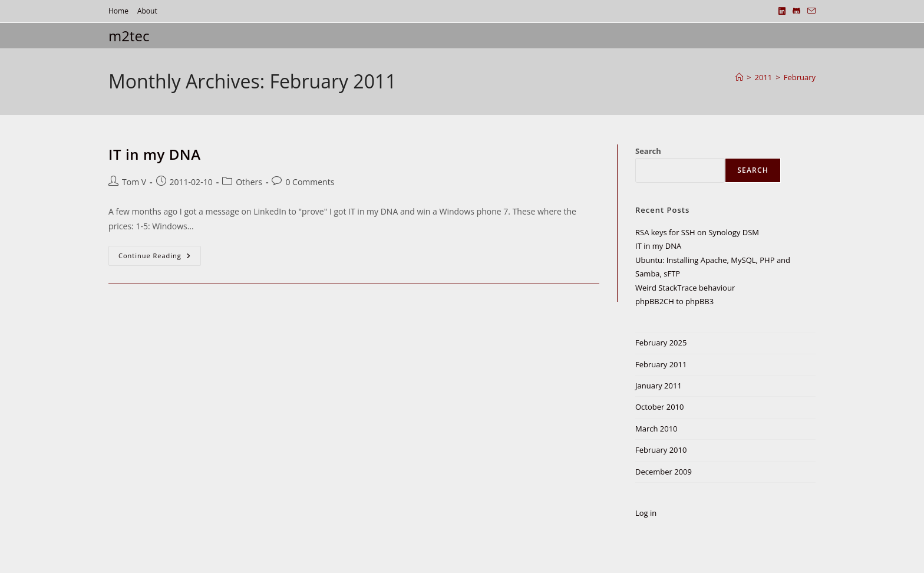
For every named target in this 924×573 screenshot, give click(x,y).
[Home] (739, 77)
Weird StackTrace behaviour (685, 288)
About (147, 11)
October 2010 (659, 407)
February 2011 (661, 364)
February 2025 (661, 343)
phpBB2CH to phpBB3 (674, 301)
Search (648, 151)
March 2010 (656, 429)
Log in (646, 513)
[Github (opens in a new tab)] (796, 11)
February (800, 77)
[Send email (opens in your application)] (810, 11)
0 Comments (310, 182)
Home (118, 11)
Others (249, 182)
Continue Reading (159, 258)
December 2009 (664, 472)
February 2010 (661, 450)
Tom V (134, 182)
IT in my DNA (155, 154)
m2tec (129, 36)
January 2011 (659, 386)
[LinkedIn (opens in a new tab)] (782, 11)
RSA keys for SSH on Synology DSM (697, 232)
